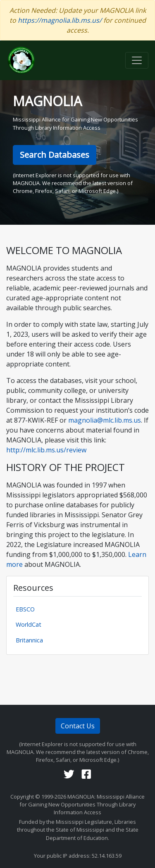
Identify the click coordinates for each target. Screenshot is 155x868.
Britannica (29, 640)
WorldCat (29, 624)
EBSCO (25, 609)
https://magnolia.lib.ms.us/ (60, 20)
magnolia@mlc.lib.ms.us (104, 420)
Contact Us (78, 726)
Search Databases (55, 155)
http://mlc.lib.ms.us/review (46, 450)
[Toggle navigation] (137, 60)
